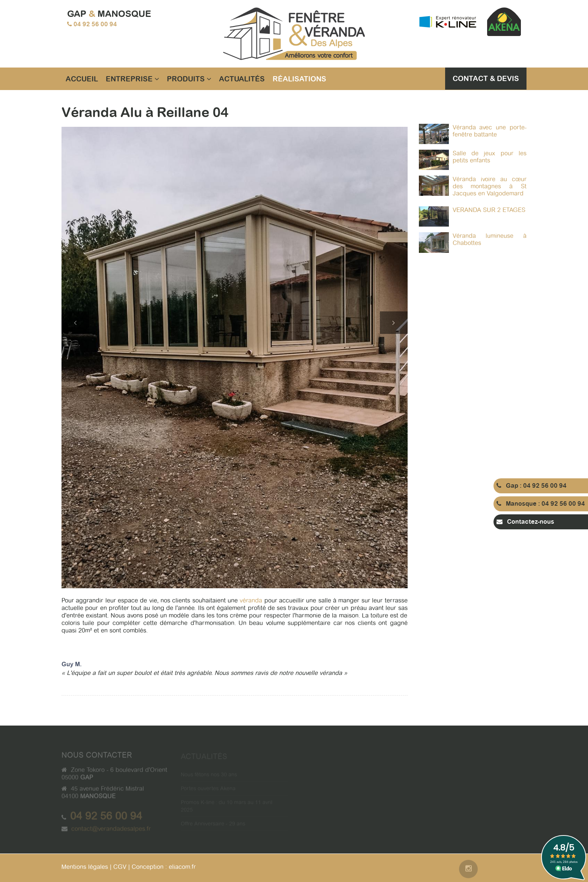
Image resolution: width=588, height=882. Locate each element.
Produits (189, 79)
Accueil (82, 79)
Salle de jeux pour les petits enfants (490, 157)
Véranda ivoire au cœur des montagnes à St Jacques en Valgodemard (490, 186)
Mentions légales (85, 867)
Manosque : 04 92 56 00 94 (541, 504)
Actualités (242, 79)
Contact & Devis (486, 78)
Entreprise (132, 79)
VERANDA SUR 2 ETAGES (489, 210)
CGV (120, 867)
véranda (252, 600)
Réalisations (299, 79)
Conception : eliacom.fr (164, 867)
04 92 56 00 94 (95, 24)
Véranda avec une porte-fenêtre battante (490, 131)
